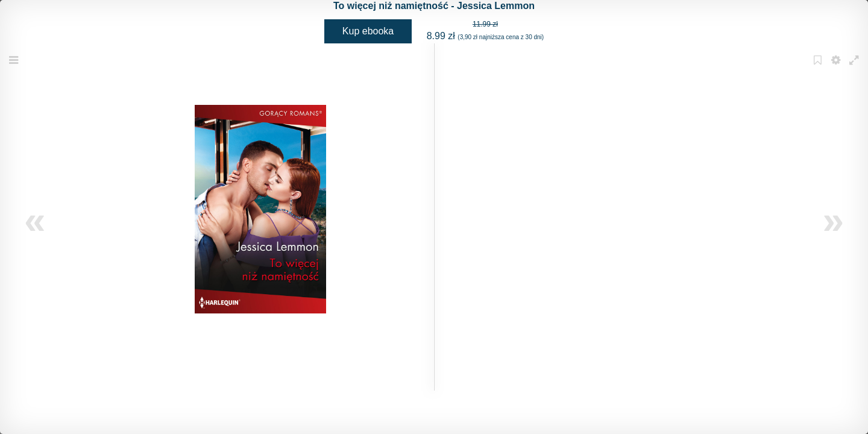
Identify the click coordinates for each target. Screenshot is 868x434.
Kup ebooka (368, 31)
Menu (15, 68)
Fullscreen (855, 68)
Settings (837, 68)
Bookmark (819, 68)
